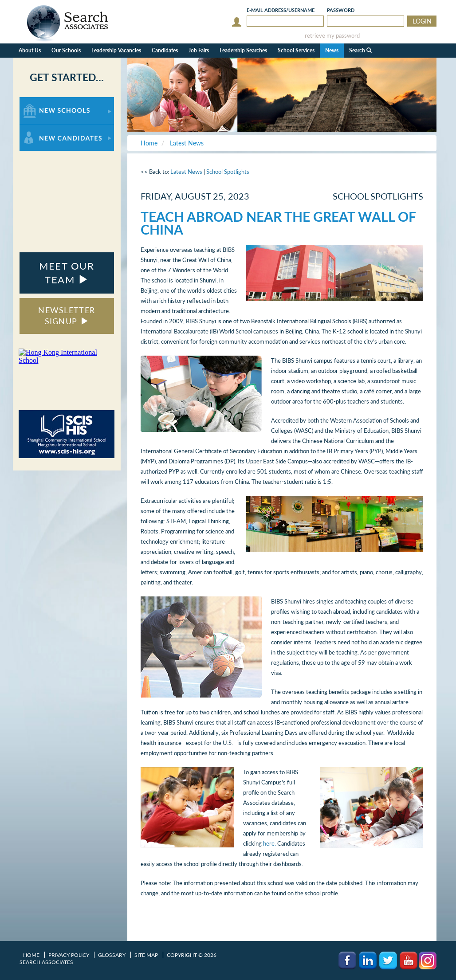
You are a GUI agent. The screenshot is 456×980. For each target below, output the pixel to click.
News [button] (332, 50)
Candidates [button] (165, 50)
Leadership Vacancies (116, 50)
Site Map (146, 955)
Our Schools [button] (66, 50)
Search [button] (360, 50)
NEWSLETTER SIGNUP (67, 316)
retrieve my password (332, 36)
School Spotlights (228, 172)
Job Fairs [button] (199, 50)
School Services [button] (296, 50)
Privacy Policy (69, 955)
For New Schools (43, 101)
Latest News (186, 172)
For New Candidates (47, 128)
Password (341, 10)
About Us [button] (30, 50)
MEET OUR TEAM (67, 273)
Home (31, 955)
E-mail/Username (281, 10)
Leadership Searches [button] (243, 50)
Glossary (112, 955)
